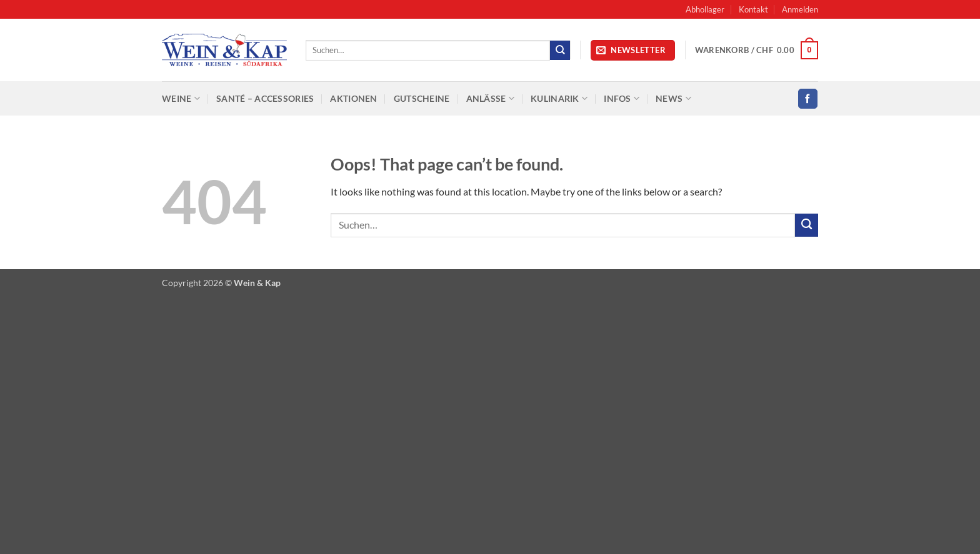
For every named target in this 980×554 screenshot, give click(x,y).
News (673, 98)
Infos (622, 98)
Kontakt (753, 9)
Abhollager (705, 9)
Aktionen (353, 98)
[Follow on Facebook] (808, 98)
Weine (181, 98)
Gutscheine (422, 98)
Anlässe (491, 98)
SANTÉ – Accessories (265, 98)
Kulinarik (559, 98)
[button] (800, 9)
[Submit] (560, 50)
